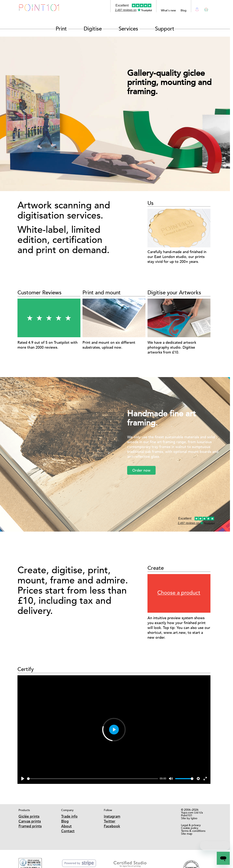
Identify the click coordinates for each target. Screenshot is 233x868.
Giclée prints (29, 816)
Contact (68, 831)
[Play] (23, 779)
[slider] (93, 779)
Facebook (112, 826)
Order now (141, 470)
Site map (187, 834)
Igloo (194, 818)
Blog (184, 10)
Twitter (110, 821)
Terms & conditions (193, 831)
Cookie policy (190, 828)
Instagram (112, 816)
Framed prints (30, 826)
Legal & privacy (191, 825)
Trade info (69, 816)
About (66, 826)
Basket (205, 9)
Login (197, 9)
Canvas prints (30, 821)
